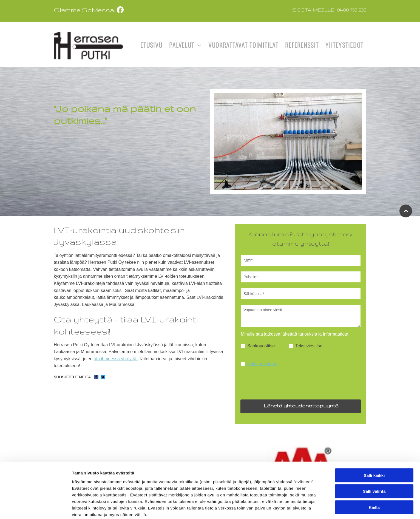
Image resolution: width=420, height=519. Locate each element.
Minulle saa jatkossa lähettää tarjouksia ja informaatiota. (295, 334)
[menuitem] (151, 45)
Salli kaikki (374, 477)
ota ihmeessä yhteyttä (115, 359)
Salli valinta (374, 493)
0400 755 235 (352, 10)
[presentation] (282, 383)
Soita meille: (314, 10)
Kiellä (374, 509)
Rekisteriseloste (262, 364)
